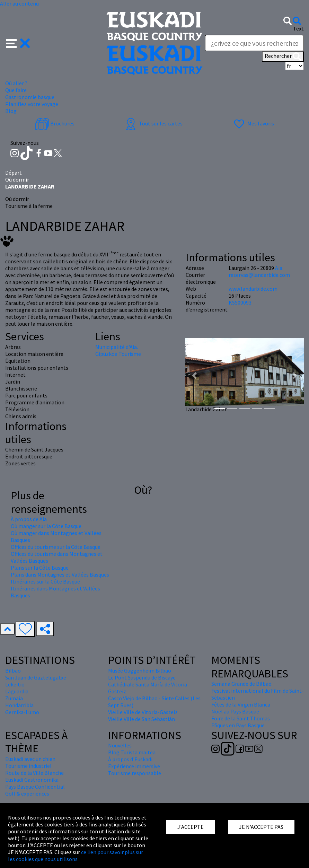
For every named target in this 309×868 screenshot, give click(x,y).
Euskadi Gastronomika (32, 780)
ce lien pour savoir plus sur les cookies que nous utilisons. (76, 856)
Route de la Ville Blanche (34, 773)
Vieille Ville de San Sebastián (142, 719)
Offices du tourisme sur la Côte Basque (56, 547)
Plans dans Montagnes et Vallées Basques (60, 575)
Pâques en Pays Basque (238, 725)
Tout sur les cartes (153, 123)
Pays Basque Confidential (35, 787)
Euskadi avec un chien (30, 759)
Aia (279, 268)
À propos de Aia (29, 519)
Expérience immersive (134, 766)
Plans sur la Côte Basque (40, 568)
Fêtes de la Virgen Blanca (241, 704)
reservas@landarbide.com (259, 275)
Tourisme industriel (28, 766)
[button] (18, 43)
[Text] (254, 43)
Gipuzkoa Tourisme (118, 354)
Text (298, 28)
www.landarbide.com (253, 289)
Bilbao (13, 670)
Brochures (55, 123)
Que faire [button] (16, 90)
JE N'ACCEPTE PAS (261, 827)
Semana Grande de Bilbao (241, 684)
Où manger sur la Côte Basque (46, 526)
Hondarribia (19, 705)
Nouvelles (120, 745)
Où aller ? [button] (16, 83)
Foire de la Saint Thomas (241, 718)
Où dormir (17, 179)
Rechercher (283, 56)
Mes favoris (253, 123)
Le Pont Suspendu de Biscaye (142, 677)
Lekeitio (15, 684)
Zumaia (14, 698)
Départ (14, 173)
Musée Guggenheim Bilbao (140, 670)
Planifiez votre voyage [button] (32, 104)
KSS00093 (240, 303)
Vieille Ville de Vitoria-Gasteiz (143, 712)
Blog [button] (11, 111)
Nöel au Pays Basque (235, 711)
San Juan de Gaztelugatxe (36, 677)
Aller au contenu (19, 3)
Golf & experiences (27, 794)
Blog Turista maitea (132, 752)
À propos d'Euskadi (130, 759)
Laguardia (17, 691)
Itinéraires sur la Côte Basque (45, 581)
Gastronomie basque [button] (30, 97)
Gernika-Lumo (22, 712)
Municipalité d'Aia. (117, 347)
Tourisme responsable (135, 773)
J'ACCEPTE (191, 827)
